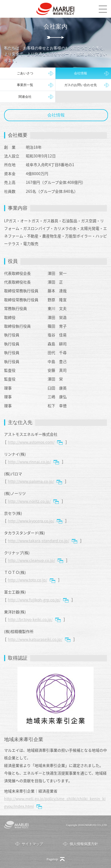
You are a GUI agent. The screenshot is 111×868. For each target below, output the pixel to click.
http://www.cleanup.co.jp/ (31, 560)
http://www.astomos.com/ (31, 442)
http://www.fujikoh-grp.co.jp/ (34, 600)
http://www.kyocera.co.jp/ (31, 521)
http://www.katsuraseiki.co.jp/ (35, 639)
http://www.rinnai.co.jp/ (29, 462)
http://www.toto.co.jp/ (27, 580)
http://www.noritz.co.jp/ (29, 501)
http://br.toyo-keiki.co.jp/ (30, 619)
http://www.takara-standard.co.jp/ (38, 541)
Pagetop (52, 859)
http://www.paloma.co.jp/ (31, 481)
